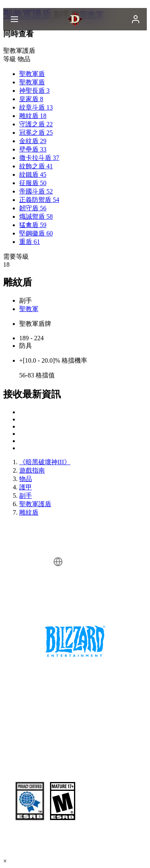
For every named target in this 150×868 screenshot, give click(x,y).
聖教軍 (29, 309)
